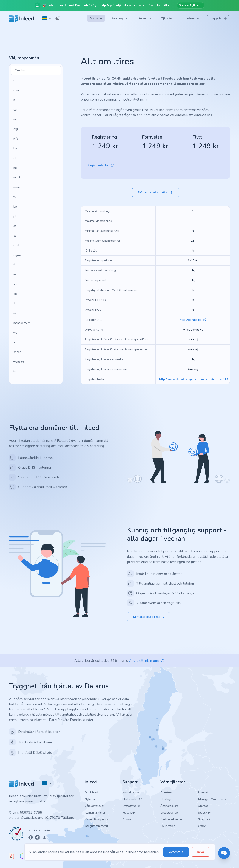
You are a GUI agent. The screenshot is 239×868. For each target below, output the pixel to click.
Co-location (168, 826)
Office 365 (205, 826)
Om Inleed (91, 792)
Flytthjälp (129, 813)
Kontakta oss (131, 792)
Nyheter (90, 799)
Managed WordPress (212, 799)
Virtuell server (170, 813)
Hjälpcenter (132, 799)
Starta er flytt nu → (191, 5)
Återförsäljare (169, 806)
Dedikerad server (172, 819)
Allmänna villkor (95, 813)
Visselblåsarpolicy (96, 819)
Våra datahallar (94, 806)
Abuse (127, 819)
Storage (203, 806)
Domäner (166, 792)
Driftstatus (132, 806)
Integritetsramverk (97, 826)
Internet (203, 792)
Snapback (204, 819)
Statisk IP (204, 813)
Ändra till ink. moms (147, 661)
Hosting (166, 799)
